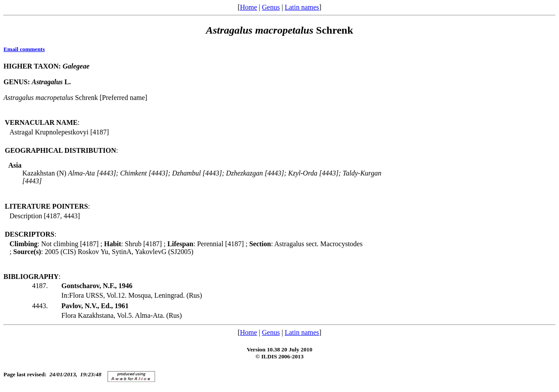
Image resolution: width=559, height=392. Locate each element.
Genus (271, 7)
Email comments (24, 49)
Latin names (302, 7)
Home (248, 7)
